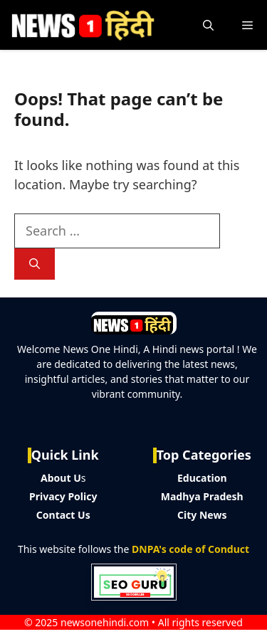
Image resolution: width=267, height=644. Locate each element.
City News (202, 515)
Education (202, 478)
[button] (208, 25)
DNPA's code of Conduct (190, 549)
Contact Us (63, 515)
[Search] (35, 264)
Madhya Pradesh (202, 496)
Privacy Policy (63, 496)
